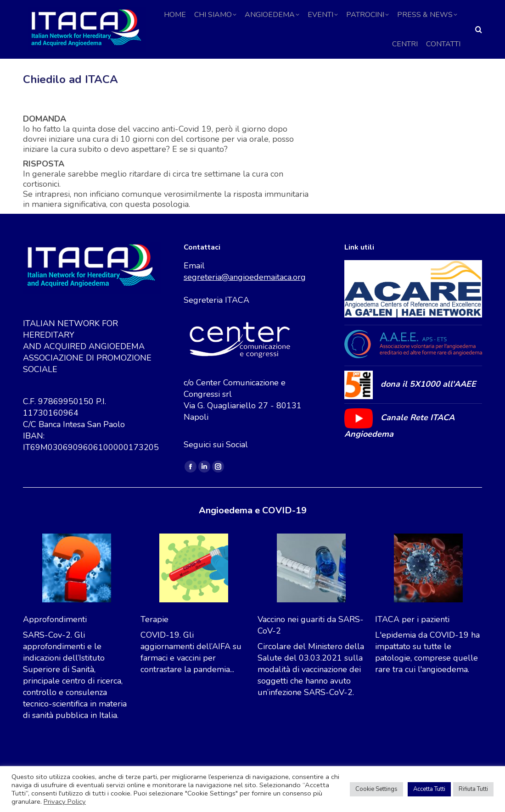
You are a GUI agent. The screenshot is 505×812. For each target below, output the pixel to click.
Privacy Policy (65, 801)
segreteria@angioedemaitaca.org (245, 296)
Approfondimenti (55, 639)
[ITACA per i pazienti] (428, 589)
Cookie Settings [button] (376, 789)
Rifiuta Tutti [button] (473, 789)
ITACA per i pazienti (412, 639)
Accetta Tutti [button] (429, 789)
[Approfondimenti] (77, 589)
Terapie (154, 639)
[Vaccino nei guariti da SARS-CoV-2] (311, 589)
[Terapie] (194, 589)
